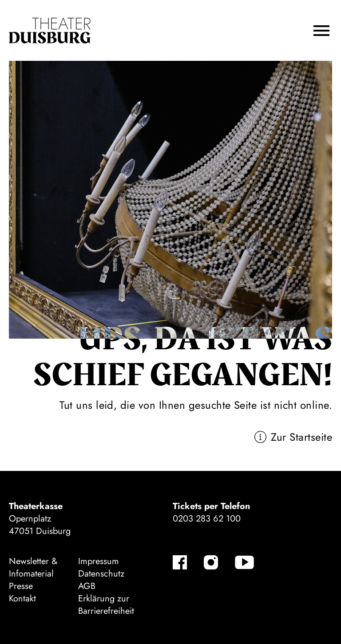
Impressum (99, 561)
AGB (87, 586)
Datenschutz (101, 574)
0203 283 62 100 (207, 519)
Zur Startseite (301, 437)
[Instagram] (211, 562)
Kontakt (22, 599)
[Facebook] (180, 562)
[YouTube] (244, 562)
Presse (21, 586)
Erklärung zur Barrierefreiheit (106, 605)
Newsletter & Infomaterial (33, 567)
